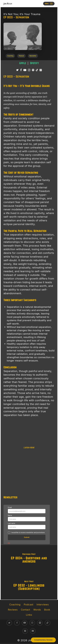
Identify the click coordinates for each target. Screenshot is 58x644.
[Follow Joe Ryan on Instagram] (29, 70)
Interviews (43, 605)
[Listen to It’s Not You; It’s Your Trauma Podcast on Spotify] (33, 70)
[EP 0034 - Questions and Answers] (29, 559)
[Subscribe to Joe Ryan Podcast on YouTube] (25, 70)
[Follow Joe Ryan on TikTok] (37, 70)
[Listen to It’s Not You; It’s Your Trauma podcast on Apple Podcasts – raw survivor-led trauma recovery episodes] (23, 63)
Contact (25, 610)
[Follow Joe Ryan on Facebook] (21, 70)
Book (47, 610)
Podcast (29, 605)
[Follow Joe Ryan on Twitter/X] (17, 70)
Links (29, 615)
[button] (49, 4)
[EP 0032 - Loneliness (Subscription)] (29, 586)
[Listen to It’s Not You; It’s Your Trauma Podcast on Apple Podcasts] (41, 70)
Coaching (15, 605)
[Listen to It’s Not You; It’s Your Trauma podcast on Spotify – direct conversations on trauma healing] (34, 63)
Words (37, 610)
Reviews (13, 610)
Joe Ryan (8, 4)
